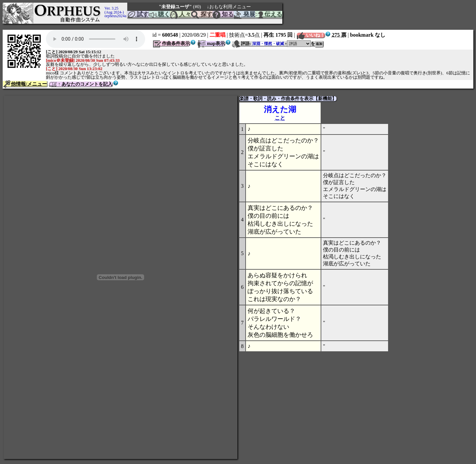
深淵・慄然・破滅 (268, 44)
